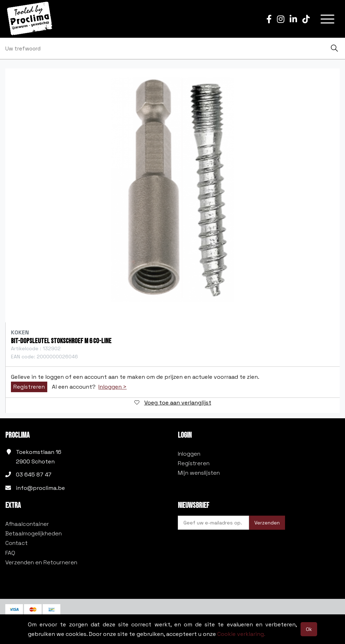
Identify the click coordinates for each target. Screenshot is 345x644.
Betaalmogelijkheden (34, 533)
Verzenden (267, 523)
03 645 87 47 (34, 475)
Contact (16, 543)
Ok (309, 629)
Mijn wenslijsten (199, 473)
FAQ (10, 553)
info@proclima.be (40, 488)
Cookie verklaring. (241, 634)
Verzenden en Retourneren (41, 562)
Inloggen (189, 454)
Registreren (29, 387)
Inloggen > (113, 387)
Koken (20, 332)
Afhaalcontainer (27, 524)
